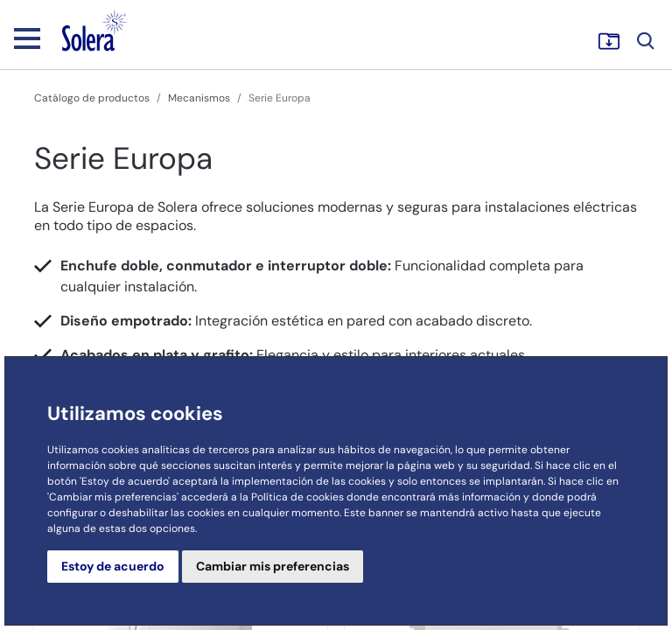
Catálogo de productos (92, 98)
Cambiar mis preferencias (273, 566)
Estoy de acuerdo (113, 566)
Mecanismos (199, 98)
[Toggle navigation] (27, 38)
